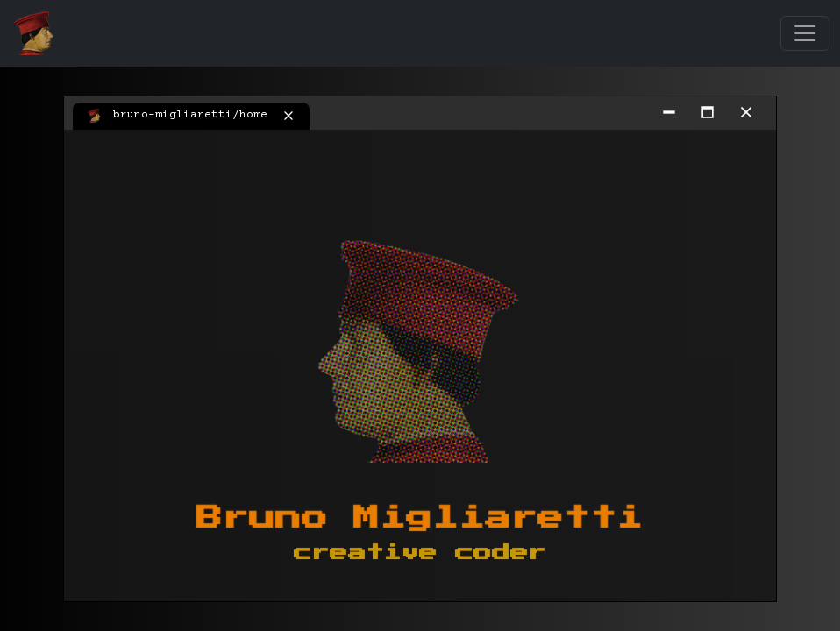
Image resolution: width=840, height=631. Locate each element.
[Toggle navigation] (805, 33)
